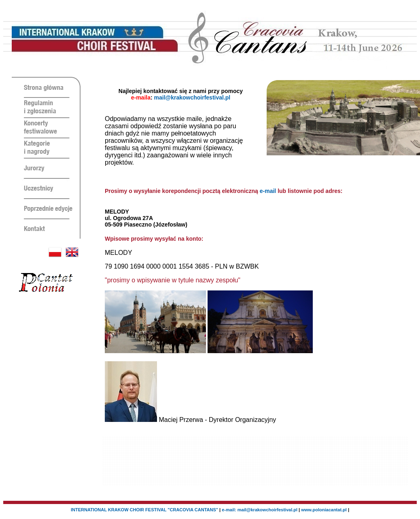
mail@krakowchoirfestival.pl (192, 97)
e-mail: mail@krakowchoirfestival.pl (260, 510)
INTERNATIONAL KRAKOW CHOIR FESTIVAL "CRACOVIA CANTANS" (144, 510)
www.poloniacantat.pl (324, 510)
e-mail (268, 191)
